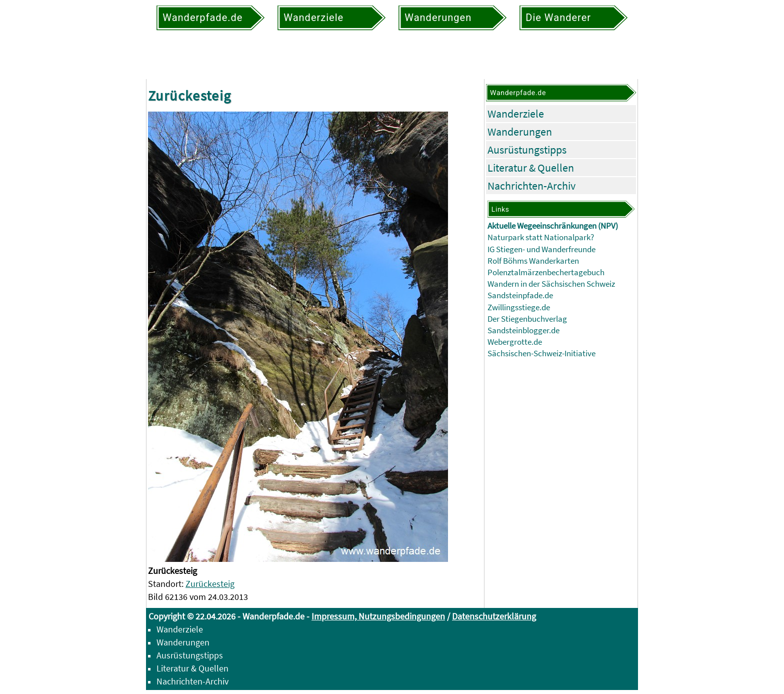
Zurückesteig (210, 584)
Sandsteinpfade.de (520, 295)
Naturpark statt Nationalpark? (541, 237)
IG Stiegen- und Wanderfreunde (541, 249)
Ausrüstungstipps (527, 150)
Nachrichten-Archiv (531, 186)
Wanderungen (520, 132)
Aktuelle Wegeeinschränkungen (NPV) (553, 226)
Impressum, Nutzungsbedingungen (378, 616)
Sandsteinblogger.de (523, 330)
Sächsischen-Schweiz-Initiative (541, 354)
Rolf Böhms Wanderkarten (533, 261)
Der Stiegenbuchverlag (527, 319)
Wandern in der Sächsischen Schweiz (551, 284)
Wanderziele (516, 114)
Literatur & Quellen (531, 168)
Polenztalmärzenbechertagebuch (546, 272)
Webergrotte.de (515, 342)
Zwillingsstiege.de (519, 307)
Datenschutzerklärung (494, 616)
